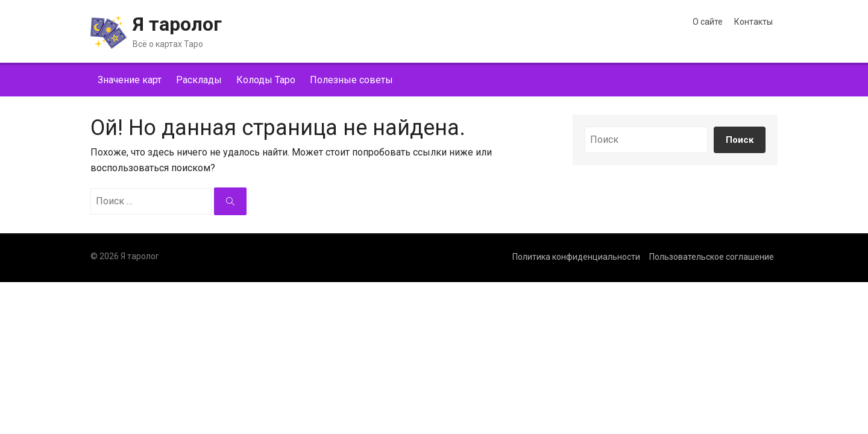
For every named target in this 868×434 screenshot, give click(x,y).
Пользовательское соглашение (712, 257)
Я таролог (177, 24)
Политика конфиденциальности (576, 257)
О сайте (708, 22)
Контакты (753, 22)
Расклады (199, 80)
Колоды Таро (266, 80)
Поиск (740, 140)
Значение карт (130, 80)
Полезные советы (351, 80)
